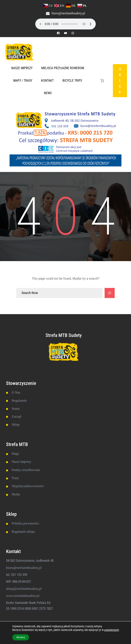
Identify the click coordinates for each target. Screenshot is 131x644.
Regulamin (19, 401)
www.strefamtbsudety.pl (23, 596)
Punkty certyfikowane (26, 470)
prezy (28, 462)
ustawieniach (112, 630)
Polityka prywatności (25, 523)
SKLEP (120, 81)
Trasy (15, 478)
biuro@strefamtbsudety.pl (68, 13)
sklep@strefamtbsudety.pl (24, 589)
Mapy (15, 454)
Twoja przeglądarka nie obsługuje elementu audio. (65, 24)
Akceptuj (21, 637)
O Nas (16, 392)
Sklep (16, 425)
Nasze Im (18, 462)
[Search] (110, 293)
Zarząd (16, 416)
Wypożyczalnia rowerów (28, 486)
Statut (16, 409)
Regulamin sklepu (23, 532)
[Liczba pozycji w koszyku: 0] (102, 81)
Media (16, 494)
